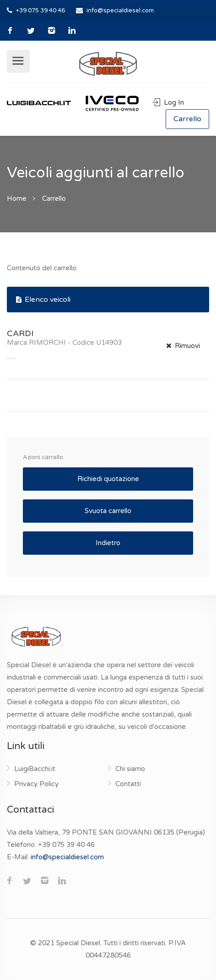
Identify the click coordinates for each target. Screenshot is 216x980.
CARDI (20, 333)
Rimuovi (183, 346)
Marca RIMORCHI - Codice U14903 (64, 343)
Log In (168, 102)
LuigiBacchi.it (35, 769)
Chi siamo (130, 769)
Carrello (187, 119)
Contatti (128, 784)
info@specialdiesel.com (120, 11)
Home (17, 198)
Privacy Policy (36, 784)
